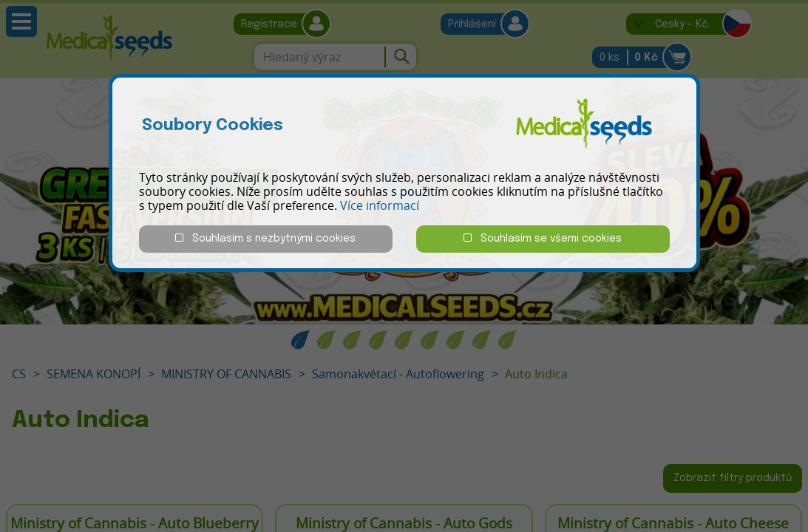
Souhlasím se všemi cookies (543, 238)
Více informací (380, 205)
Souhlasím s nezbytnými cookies (265, 238)
